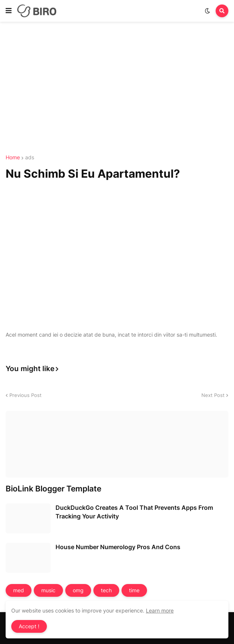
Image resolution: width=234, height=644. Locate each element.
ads (30, 157)
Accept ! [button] (29, 626)
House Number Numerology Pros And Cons (118, 547)
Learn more (160, 610)
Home (13, 157)
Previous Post (25, 395)
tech (106, 590)
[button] (9, 11)
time (134, 590)
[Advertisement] (117, 89)
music (48, 590)
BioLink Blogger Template (53, 489)
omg (78, 590)
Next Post (213, 395)
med (19, 590)
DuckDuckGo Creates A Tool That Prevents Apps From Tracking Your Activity (134, 512)
